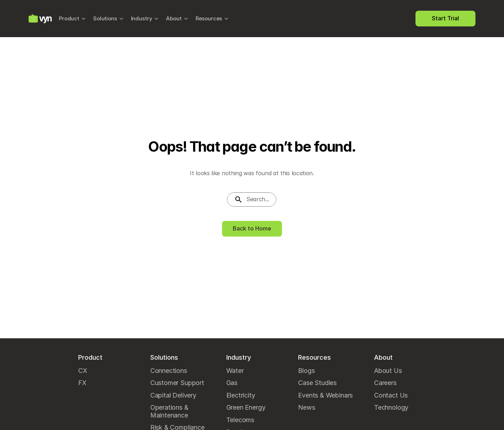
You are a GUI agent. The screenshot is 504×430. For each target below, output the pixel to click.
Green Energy (246, 407)
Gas (232, 383)
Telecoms (240, 420)
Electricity (241, 395)
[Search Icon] (252, 199)
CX (83, 371)
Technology (391, 407)
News (306, 407)
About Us (388, 371)
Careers (385, 383)
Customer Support (177, 383)
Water (235, 371)
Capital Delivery (173, 395)
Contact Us (391, 395)
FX (82, 383)
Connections (169, 371)
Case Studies (317, 383)
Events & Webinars (325, 395)
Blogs (306, 371)
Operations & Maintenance (170, 411)
